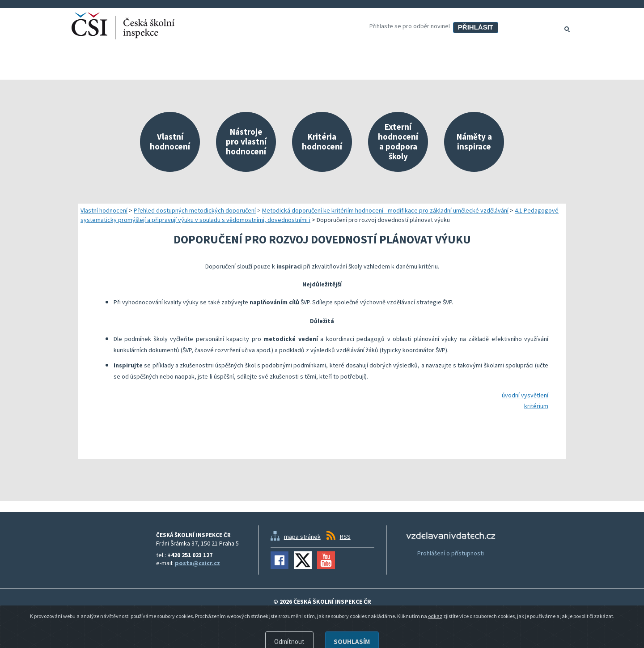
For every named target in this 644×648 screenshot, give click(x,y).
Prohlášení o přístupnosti (451, 553)
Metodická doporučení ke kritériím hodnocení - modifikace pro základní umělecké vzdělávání (385, 210)
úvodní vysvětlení (525, 395)
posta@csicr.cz (197, 563)
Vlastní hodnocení (104, 210)
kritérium (536, 406)
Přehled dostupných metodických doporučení (195, 210)
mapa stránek (302, 537)
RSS (345, 537)
